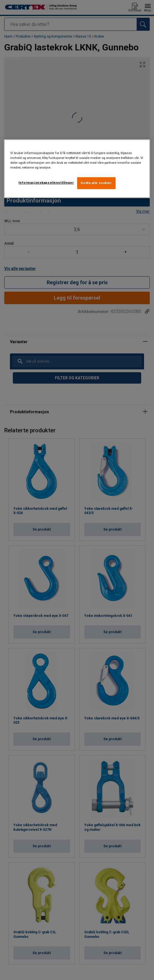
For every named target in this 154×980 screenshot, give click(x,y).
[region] (77, 169)
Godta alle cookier (96, 183)
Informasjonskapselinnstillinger (46, 183)
